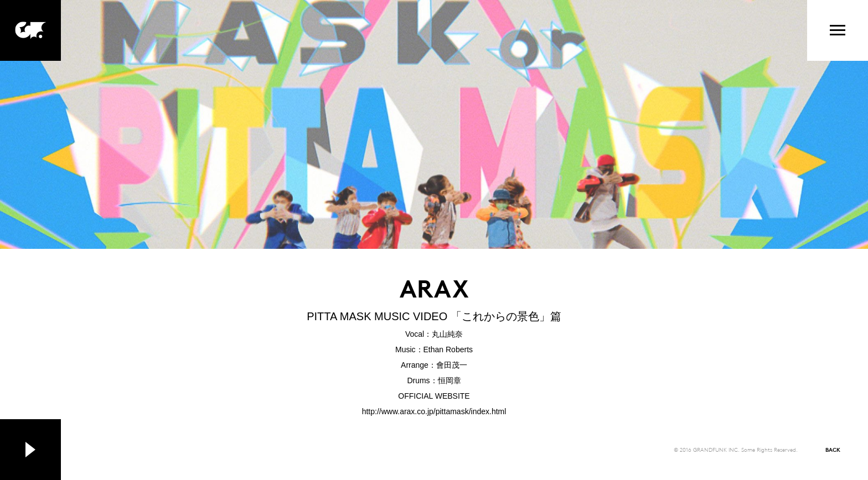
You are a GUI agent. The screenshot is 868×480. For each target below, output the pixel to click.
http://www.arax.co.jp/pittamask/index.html (434, 411)
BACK (833, 449)
